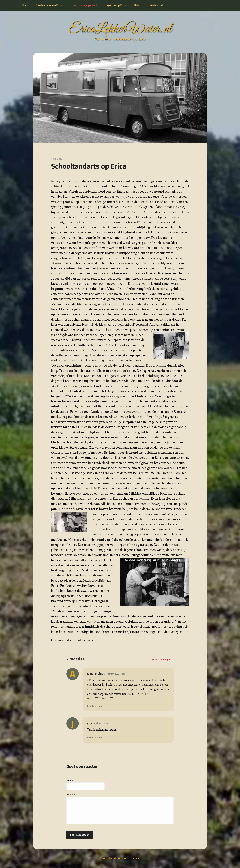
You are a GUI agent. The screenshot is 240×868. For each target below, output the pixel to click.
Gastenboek (157, 5)
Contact (135, 858)
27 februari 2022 (115, 674)
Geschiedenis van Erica (49, 5)
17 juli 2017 (102, 723)
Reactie (71, 794)
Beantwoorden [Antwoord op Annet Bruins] (94, 706)
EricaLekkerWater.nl (120, 29)
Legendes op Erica (116, 5)
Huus (25, 5)
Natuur (138, 5)
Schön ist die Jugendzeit (84, 5)
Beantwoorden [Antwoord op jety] (94, 738)
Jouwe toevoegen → (163, 660)
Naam (70, 780)
